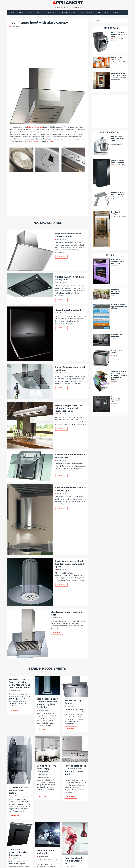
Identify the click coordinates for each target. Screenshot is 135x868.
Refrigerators (122, 165)
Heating (90, 13)
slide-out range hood (34, 141)
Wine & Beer (52, 13)
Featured (116, 38)
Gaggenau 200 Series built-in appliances (117, 399)
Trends (110, 255)
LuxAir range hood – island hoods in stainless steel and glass (70, 564)
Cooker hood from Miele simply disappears (46, 769)
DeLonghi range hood (35, 127)
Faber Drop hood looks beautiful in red (73, 861)
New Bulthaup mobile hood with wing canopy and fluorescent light (69, 408)
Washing (20, 13)
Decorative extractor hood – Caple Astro (18, 852)
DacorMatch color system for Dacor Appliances (118, 261)
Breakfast (30, 13)
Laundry (98, 13)
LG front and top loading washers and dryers (119, 34)
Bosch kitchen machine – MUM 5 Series (118, 138)
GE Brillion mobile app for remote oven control (119, 307)
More (115, 13)
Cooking (11, 13)
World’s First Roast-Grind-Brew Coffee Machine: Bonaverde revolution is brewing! (119, 375)
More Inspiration (110, 132)
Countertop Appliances (67, 13)
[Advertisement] (48, 47)
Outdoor (107, 13)
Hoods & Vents (16, 26)
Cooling (81, 13)
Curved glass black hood (68, 310)
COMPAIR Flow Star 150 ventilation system (19, 790)
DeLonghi (50, 141)
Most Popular (110, 28)
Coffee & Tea (40, 13)
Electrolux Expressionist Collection (116, 292)
